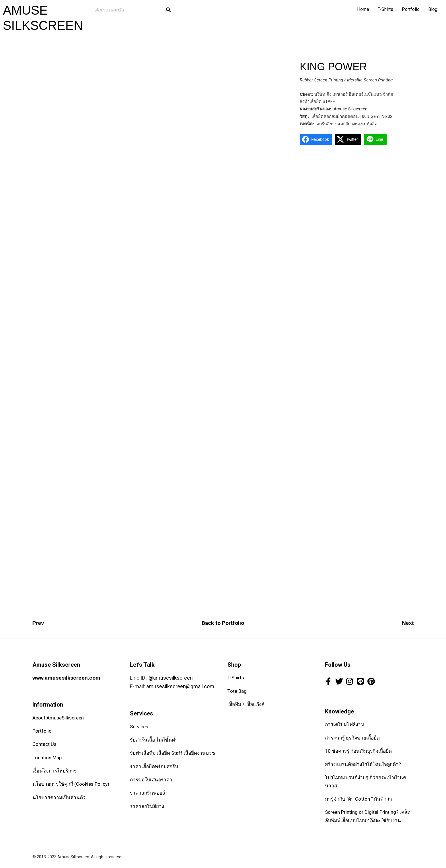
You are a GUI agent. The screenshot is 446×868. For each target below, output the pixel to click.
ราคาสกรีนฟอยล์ (148, 793)
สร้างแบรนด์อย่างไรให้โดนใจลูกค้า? (363, 764)
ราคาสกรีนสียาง (147, 806)
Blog (433, 9)
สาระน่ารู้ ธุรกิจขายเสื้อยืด (352, 738)
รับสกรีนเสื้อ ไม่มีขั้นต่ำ (154, 740)
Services (139, 727)
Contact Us (44, 744)
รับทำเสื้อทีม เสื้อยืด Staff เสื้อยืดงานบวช (173, 753)
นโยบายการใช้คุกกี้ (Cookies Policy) (71, 784)
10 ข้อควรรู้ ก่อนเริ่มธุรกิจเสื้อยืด (358, 751)
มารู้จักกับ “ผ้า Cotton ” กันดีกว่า (359, 799)
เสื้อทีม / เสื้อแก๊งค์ (246, 704)
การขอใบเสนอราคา (151, 780)
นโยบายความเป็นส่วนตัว (59, 797)
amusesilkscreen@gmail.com (180, 686)
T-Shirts (385, 9)
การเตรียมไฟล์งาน (345, 724)
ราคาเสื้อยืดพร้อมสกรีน (154, 766)
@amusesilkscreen (171, 678)
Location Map (47, 758)
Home (363, 9)
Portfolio (411, 9)
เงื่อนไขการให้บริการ (54, 771)
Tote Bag (237, 691)
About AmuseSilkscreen (58, 718)
